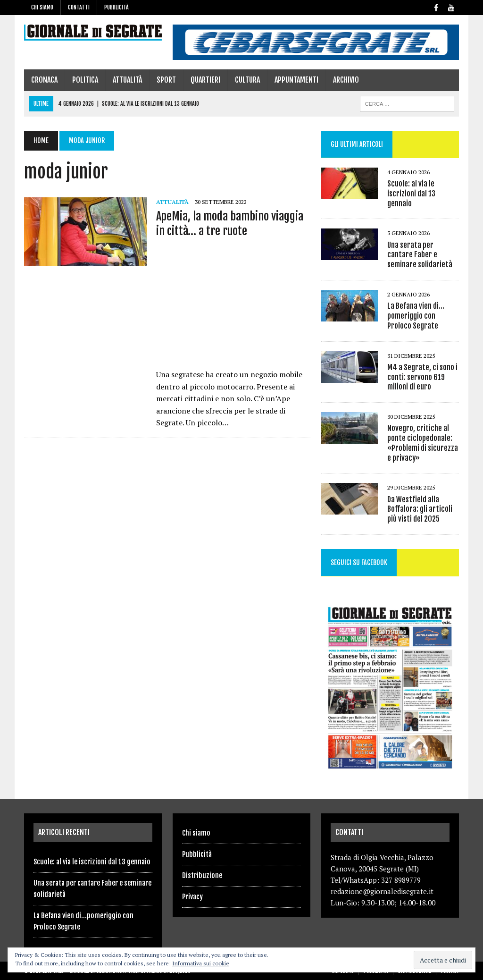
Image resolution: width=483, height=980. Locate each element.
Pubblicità (117, 7)
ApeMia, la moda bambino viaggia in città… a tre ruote (230, 224)
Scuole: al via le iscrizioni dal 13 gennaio (411, 194)
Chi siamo (42, 7)
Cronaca (44, 80)
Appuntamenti (296, 80)
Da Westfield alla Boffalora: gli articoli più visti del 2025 (420, 509)
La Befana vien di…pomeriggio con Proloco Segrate (416, 316)
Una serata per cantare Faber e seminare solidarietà (420, 255)
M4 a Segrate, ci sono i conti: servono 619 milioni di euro (422, 377)
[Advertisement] (233, 306)
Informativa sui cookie (201, 963)
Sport (166, 80)
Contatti (79, 7)
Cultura (247, 80)
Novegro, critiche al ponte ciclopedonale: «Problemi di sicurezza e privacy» (423, 443)
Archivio (346, 80)
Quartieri (205, 80)
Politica (85, 80)
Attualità (127, 80)
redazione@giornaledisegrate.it (382, 891)
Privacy (192, 897)
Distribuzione (202, 875)
